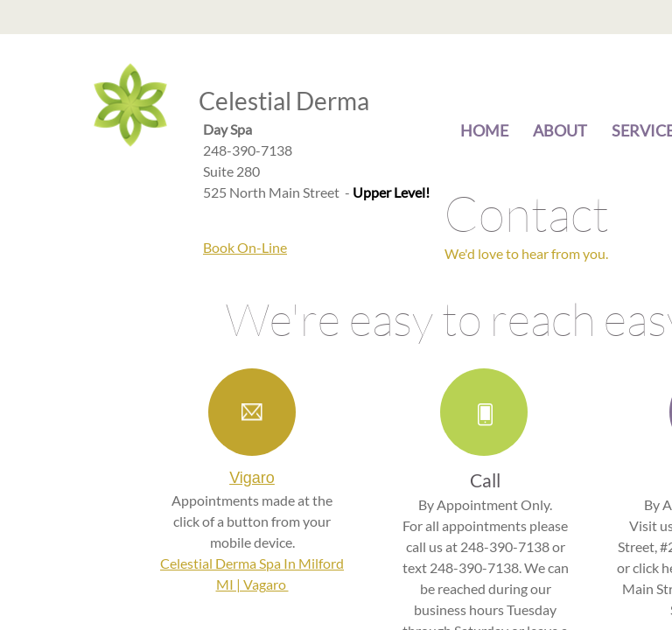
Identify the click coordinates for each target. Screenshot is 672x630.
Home (484, 130)
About (560, 130)
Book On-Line (245, 247)
